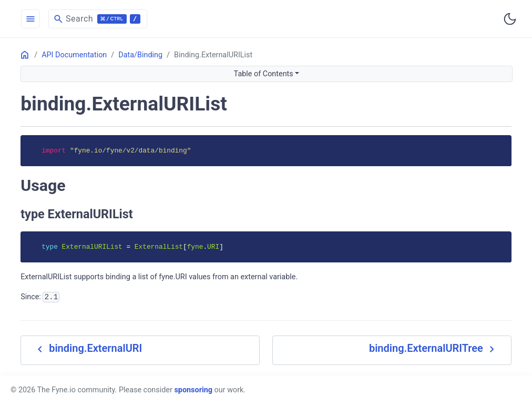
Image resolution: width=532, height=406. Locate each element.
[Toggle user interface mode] (510, 19)
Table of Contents (264, 74)
